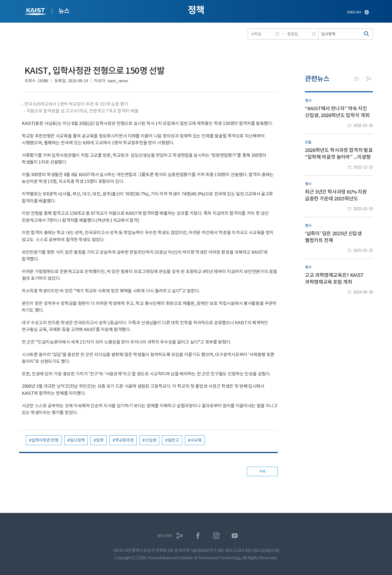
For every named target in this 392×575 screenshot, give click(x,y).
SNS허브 (165, 536)
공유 (369, 79)
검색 (367, 34)
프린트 (357, 79)
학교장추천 (125, 440)
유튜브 (235, 536)
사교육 (196, 440)
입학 (100, 440)
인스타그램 (216, 536)
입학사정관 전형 (45, 440)
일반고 (173, 440)
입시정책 (77, 440)
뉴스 (64, 11)
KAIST (36, 12)
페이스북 (198, 536)
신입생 (151, 440)
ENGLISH (354, 12)
